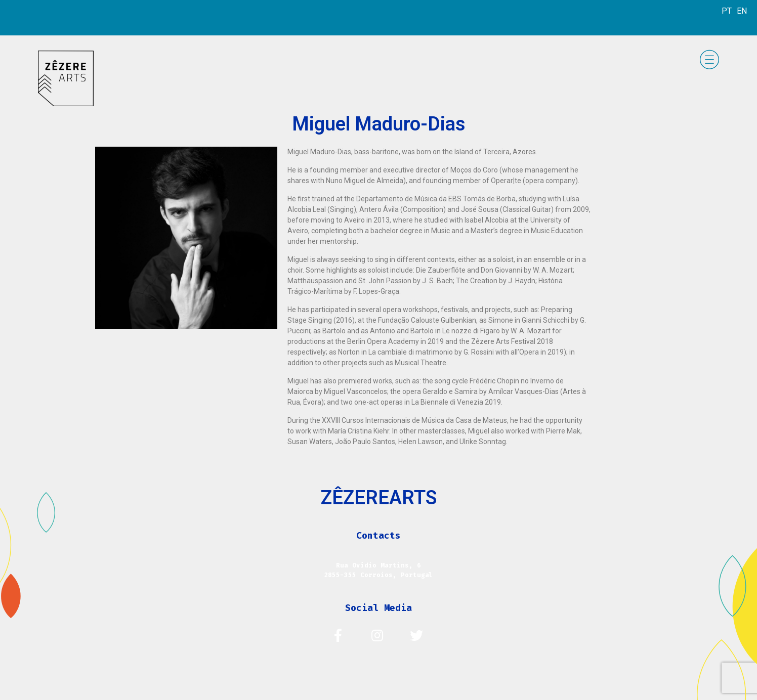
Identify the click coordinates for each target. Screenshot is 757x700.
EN (742, 11)
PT (727, 11)
